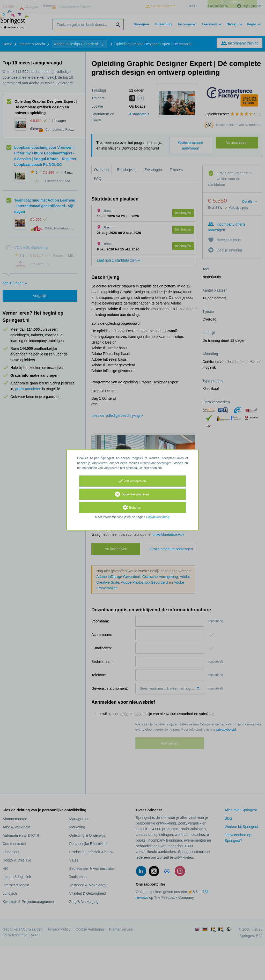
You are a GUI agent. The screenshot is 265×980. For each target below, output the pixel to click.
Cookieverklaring (157, 517)
